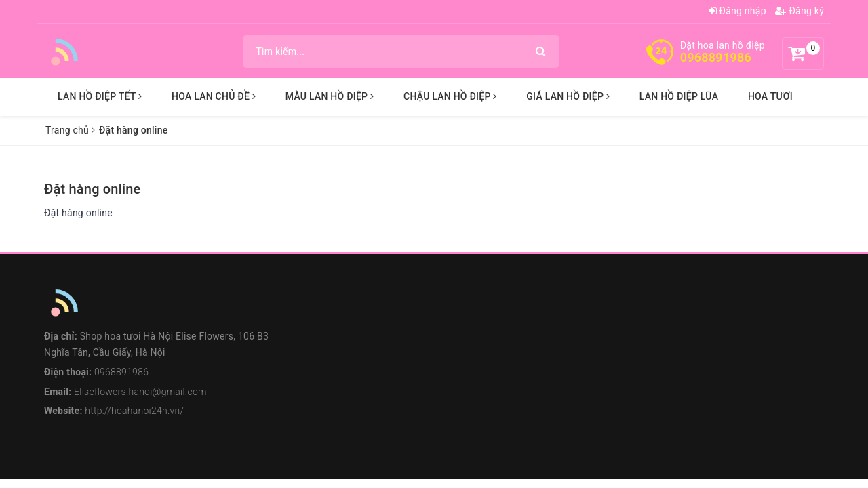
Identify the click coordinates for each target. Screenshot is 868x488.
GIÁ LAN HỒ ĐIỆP (568, 96)
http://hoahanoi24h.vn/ (134, 411)
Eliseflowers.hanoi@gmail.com (140, 392)
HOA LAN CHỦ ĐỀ (214, 96)
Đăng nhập (737, 11)
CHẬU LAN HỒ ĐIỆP (450, 96)
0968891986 (716, 57)
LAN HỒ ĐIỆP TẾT (100, 96)
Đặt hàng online (93, 189)
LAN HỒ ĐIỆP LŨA (679, 96)
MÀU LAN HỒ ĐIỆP (330, 96)
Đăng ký (800, 11)
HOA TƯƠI (770, 96)
